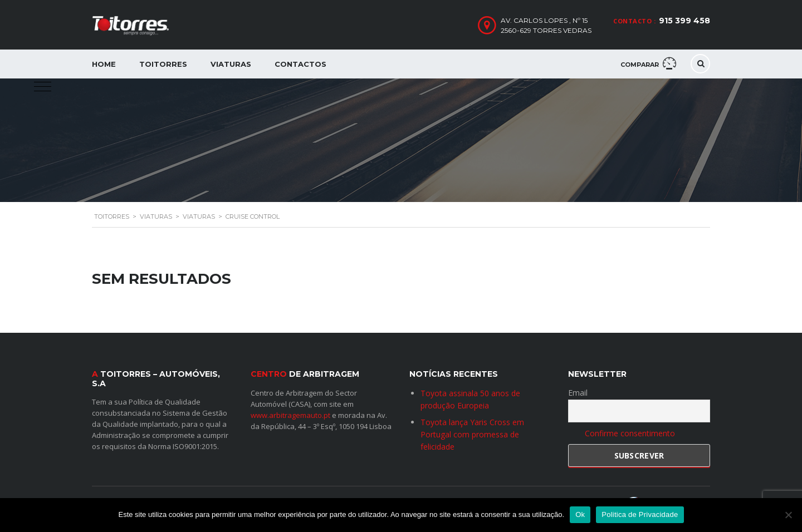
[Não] (788, 515)
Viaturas (231, 64)
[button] (43, 87)
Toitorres (163, 64)
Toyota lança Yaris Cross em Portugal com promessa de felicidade (472, 434)
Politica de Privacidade (640, 514)
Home (104, 64)
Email (578, 392)
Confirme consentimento (630, 433)
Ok (580, 514)
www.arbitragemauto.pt (290, 415)
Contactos (300, 64)
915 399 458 (684, 21)
